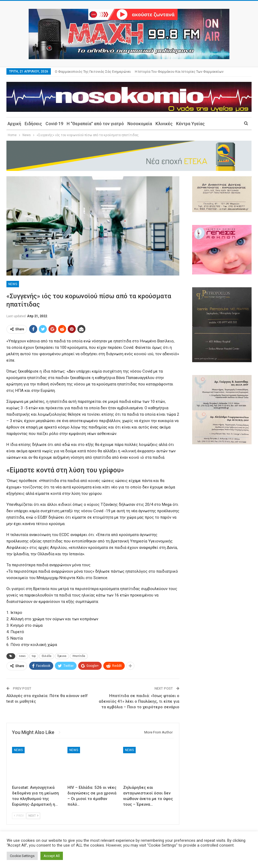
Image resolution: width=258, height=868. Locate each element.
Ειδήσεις (33, 124)
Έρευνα (62, 656)
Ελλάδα (47, 656)
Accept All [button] (52, 856)
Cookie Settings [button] (22, 856)
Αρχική (14, 124)
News (13, 284)
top (34, 656)
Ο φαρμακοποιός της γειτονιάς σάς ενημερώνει (93, 72)
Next (33, 816)
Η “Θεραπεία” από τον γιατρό (95, 124)
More (140, 72)
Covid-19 (54, 124)
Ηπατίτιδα (79, 656)
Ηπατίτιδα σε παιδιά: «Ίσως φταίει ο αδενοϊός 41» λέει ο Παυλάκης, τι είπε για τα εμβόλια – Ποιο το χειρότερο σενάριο (139, 701)
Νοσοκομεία (140, 124)
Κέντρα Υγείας (190, 124)
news (22, 656)
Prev (19, 816)
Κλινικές (164, 124)
